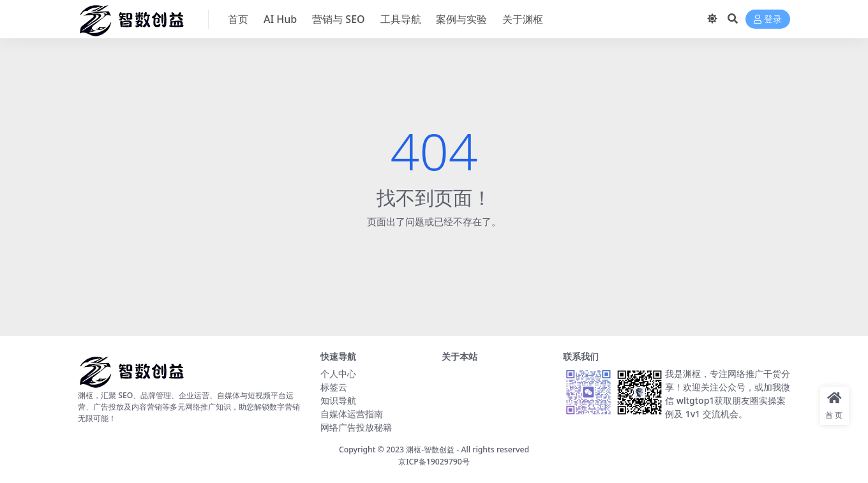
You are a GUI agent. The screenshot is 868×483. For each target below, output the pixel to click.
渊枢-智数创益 (430, 450)
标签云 (334, 387)
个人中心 (338, 374)
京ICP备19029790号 (434, 462)
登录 (768, 19)
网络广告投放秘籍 (356, 427)
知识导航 (338, 400)
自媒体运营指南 (352, 414)
